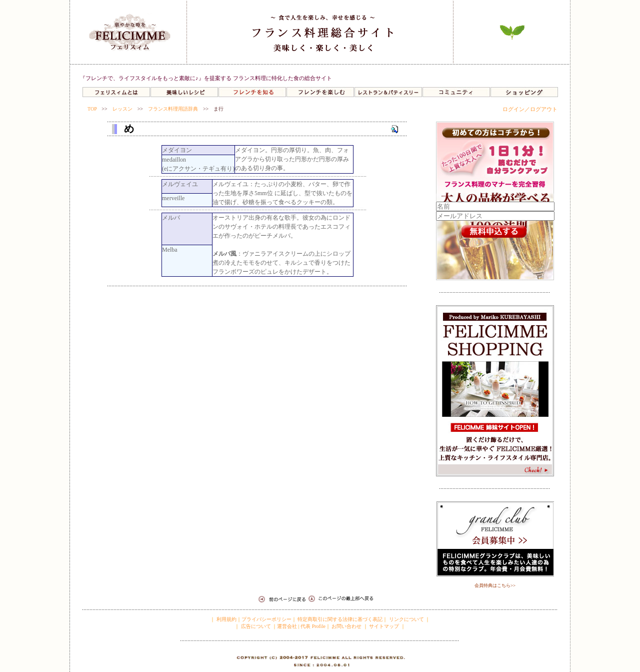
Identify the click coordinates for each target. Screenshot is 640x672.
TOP (92, 109)
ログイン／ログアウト (530, 109)
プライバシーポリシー (266, 619)
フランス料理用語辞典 (173, 109)
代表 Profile (313, 626)
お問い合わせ (346, 626)
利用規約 (226, 619)
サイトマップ (384, 626)
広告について (255, 626)
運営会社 (287, 626)
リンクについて (406, 619)
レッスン (122, 109)
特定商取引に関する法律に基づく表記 (340, 619)
